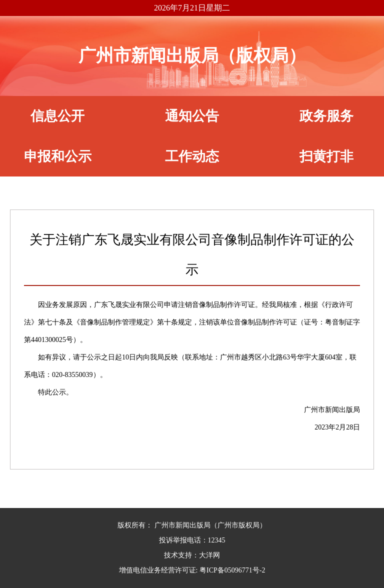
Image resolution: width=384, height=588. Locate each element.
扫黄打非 (326, 156)
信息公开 (57, 116)
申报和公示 (58, 156)
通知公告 (192, 116)
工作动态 (192, 156)
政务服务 (326, 116)
